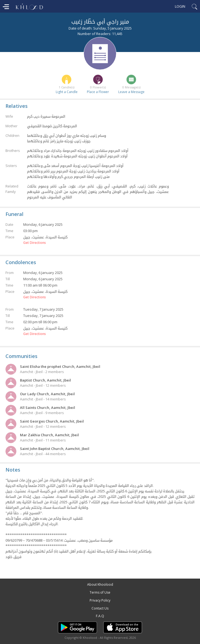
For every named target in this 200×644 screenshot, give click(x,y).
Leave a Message (131, 92)
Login (180, 6)
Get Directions (35, 243)
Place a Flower (98, 92)
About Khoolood (100, 584)
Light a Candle (67, 92)
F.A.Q (100, 616)
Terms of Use (100, 592)
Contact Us (100, 608)
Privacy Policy (100, 600)
